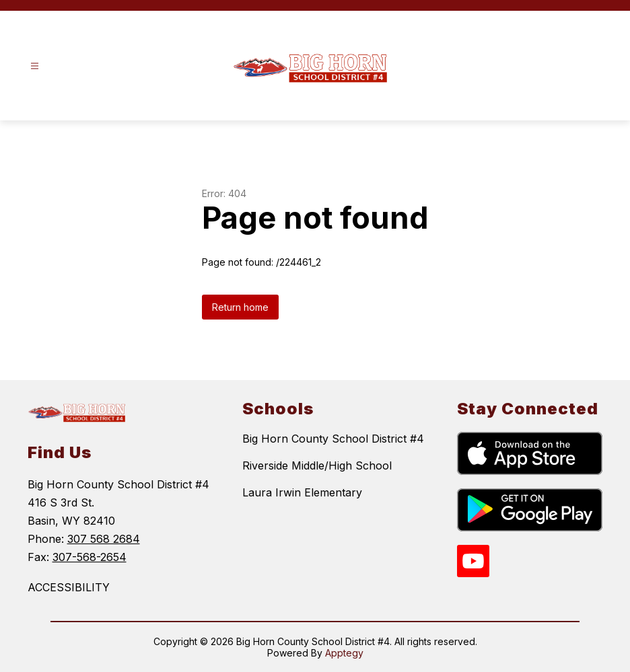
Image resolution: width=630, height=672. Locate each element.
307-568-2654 (90, 557)
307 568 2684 (104, 539)
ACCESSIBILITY (69, 587)
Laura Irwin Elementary (302, 492)
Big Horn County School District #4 (333, 439)
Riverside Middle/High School (317, 465)
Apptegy (344, 653)
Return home (240, 307)
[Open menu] (35, 66)
